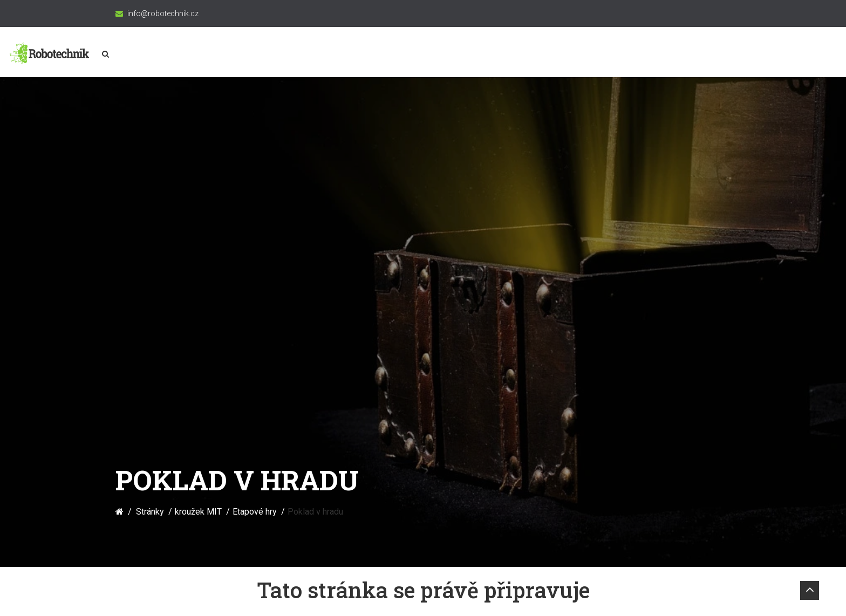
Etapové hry (255, 171)
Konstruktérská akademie (298, 54)
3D (568, 54)
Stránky (150, 171)
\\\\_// (654, 54)
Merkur (527, 54)
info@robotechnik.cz (163, 13)
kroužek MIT (200, 54)
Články (700, 54)
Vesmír (608, 54)
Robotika (391, 54)
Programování (460, 54)
